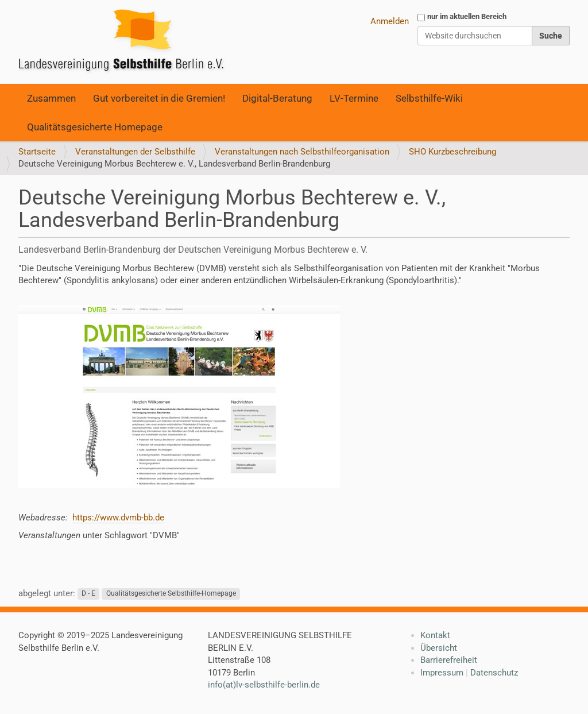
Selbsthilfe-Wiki (429, 98)
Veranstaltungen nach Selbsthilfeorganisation (302, 152)
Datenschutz (494, 673)
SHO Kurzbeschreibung (452, 152)
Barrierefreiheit (449, 660)
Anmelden (390, 21)
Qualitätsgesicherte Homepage (95, 127)
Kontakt (435, 635)
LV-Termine (354, 98)
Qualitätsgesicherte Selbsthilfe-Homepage (171, 594)
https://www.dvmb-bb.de (118, 518)
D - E (88, 594)
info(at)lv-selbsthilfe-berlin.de (264, 685)
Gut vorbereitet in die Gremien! (159, 98)
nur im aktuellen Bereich (467, 16)
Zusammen (51, 98)
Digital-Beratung (277, 98)
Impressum (442, 673)
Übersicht (439, 648)
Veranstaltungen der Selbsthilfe (135, 152)
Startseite (37, 152)
